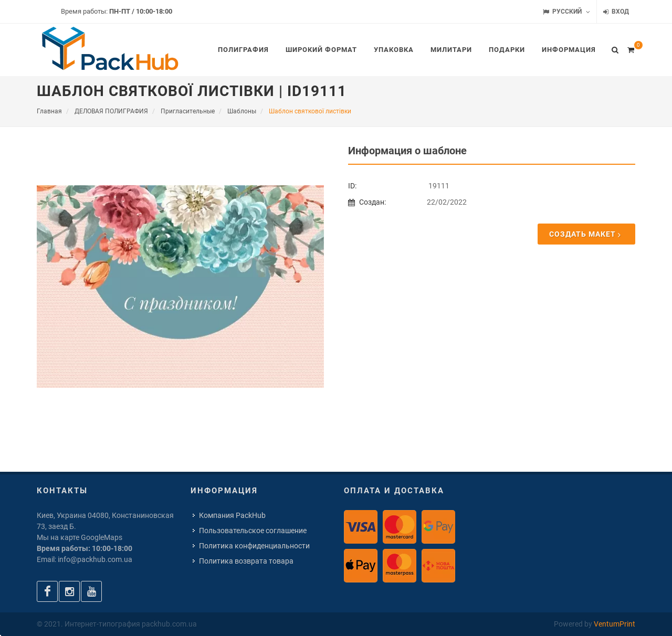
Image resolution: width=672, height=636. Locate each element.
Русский (566, 12)
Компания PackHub (232, 515)
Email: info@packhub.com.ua (85, 559)
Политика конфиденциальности (254, 546)
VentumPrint (615, 624)
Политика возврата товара (246, 561)
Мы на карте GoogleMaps (80, 537)
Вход (616, 12)
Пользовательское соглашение (253, 531)
